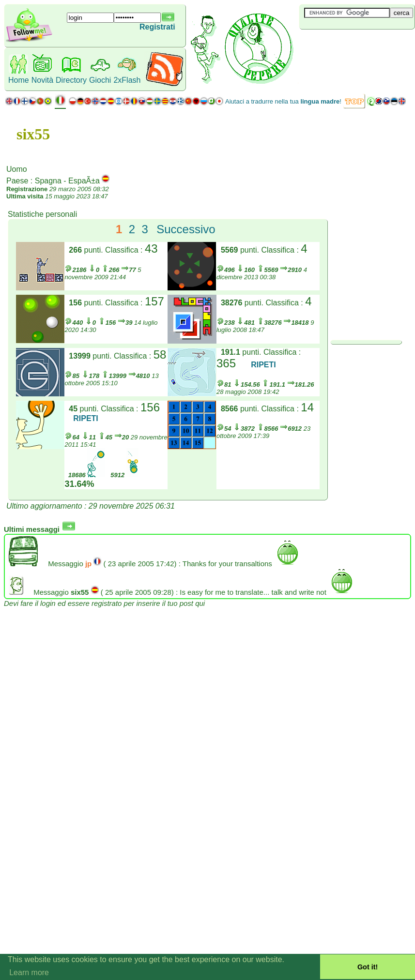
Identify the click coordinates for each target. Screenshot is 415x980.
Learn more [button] (29, 972)
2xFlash (127, 80)
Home (19, 80)
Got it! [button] (368, 967)
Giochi (100, 80)
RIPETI (263, 365)
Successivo (186, 229)
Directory (71, 80)
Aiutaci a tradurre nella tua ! (283, 101)
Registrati (157, 27)
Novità (42, 80)
